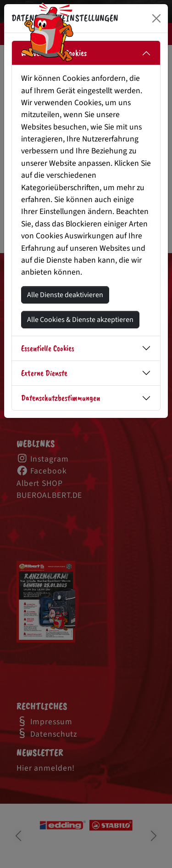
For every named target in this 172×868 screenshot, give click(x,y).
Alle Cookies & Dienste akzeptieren (80, 320)
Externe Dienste (44, 373)
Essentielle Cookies (48, 348)
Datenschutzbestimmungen (61, 398)
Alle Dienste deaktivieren (65, 295)
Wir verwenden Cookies (54, 53)
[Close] (156, 18)
